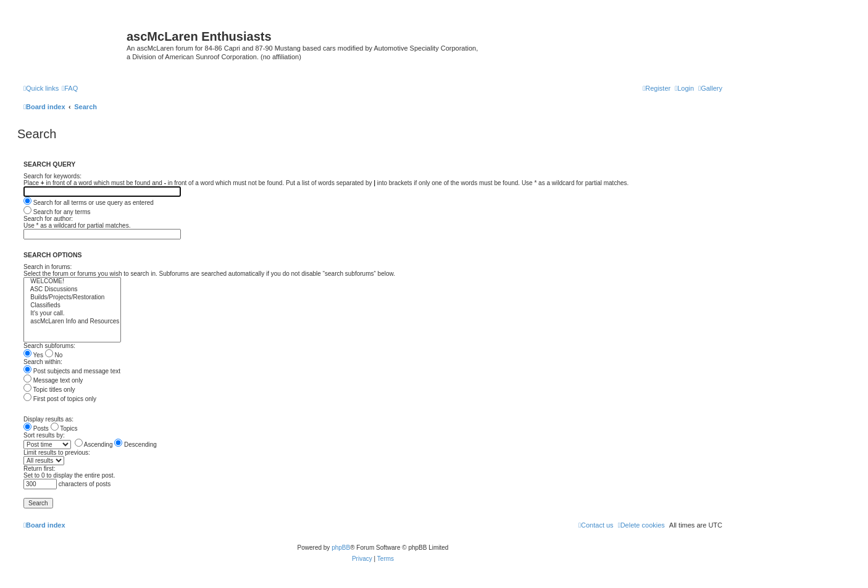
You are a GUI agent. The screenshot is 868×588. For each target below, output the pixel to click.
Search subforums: (49, 346)
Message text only (53, 380)
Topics (64, 429)
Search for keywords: (52, 176)
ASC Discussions (72, 290)
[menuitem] (710, 88)
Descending (136, 445)
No (54, 355)
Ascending (94, 445)
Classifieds (72, 306)
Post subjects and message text (72, 371)
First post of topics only (60, 399)
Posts (36, 429)
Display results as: (48, 419)
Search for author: (48, 219)
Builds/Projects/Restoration (72, 298)
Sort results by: (44, 435)
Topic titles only (49, 390)
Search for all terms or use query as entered (89, 203)
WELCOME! (72, 282)
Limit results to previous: (57, 453)
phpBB (341, 548)
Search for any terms (57, 212)
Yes (33, 355)
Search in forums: (48, 267)
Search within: (43, 362)
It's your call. (72, 314)
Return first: (40, 469)
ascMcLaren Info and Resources (72, 322)
